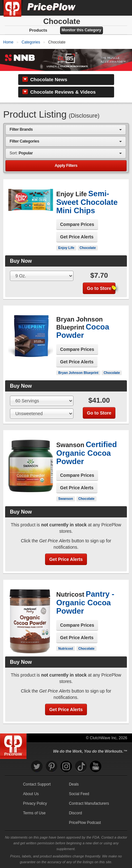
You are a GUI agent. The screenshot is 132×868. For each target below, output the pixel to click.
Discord (76, 813)
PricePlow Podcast (85, 823)
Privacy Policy (35, 803)
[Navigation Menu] (120, 8)
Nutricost (66, 648)
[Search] (106, 8)
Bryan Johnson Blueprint (78, 373)
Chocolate (88, 248)
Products (38, 30)
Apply (66, 166)
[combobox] (66, 130)
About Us (31, 794)
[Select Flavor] (42, 414)
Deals (74, 784)
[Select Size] (42, 276)
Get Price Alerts (77, 237)
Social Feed (79, 794)
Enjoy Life (66, 248)
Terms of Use (34, 813)
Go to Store (101, 288)
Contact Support (37, 784)
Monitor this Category (82, 30)
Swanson (66, 499)
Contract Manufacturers (89, 803)
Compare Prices (77, 224)
